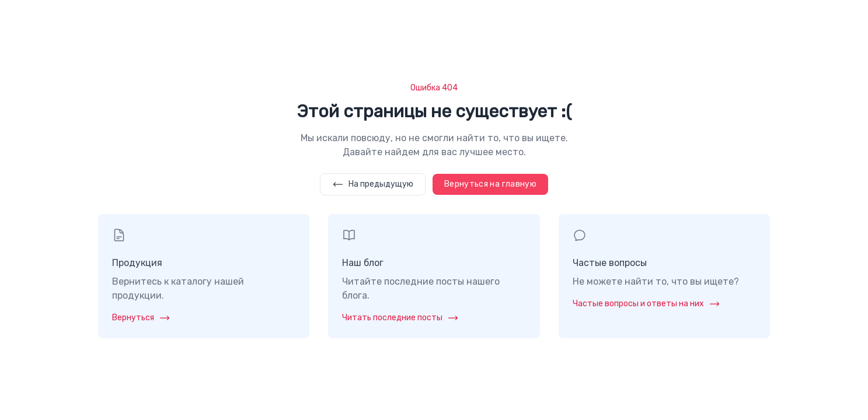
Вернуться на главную (490, 184)
